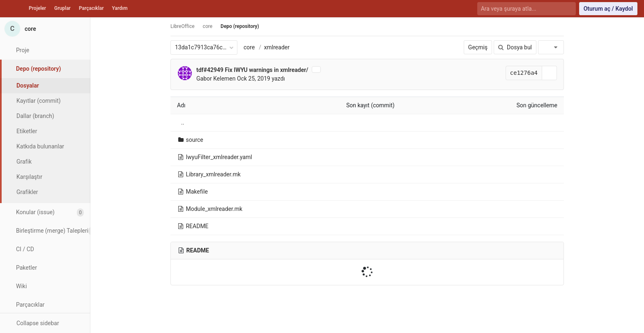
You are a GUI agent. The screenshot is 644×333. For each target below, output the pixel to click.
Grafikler (27, 192)
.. (183, 123)
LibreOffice (183, 26)
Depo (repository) (240, 26)
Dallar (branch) (35, 116)
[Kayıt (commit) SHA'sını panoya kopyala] (550, 73)
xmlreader (277, 47)
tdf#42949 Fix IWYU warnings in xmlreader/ (252, 70)
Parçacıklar (91, 8)
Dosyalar (28, 86)
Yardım (120, 8)
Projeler (37, 8)
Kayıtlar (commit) (39, 101)
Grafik (24, 162)
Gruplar (62, 8)
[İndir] (551, 47)
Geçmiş (478, 47)
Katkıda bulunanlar (40, 146)
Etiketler (27, 131)
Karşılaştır (29, 177)
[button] (45, 323)
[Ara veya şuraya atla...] (522, 9)
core (249, 47)
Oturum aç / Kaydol (608, 9)
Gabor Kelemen (216, 79)
